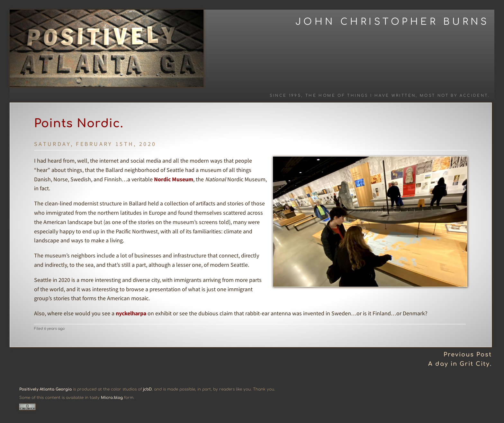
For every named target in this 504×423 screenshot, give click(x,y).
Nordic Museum (174, 179)
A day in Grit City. (460, 364)
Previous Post (468, 355)
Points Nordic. (79, 123)
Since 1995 (285, 96)
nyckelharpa (131, 313)
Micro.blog (112, 398)
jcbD (147, 389)
